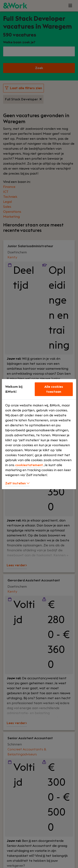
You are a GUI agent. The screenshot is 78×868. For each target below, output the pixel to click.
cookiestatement (29, 465)
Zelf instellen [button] (17, 483)
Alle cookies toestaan (54, 389)
